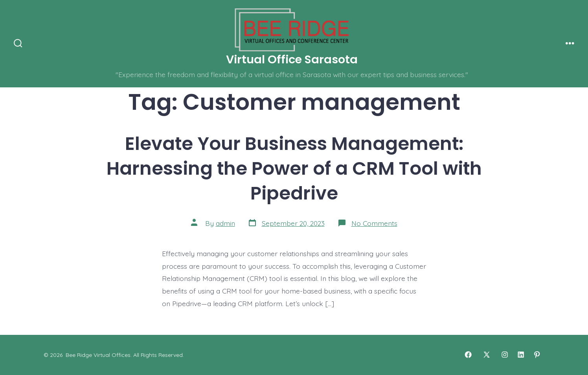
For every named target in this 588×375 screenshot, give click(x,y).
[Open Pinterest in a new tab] (537, 355)
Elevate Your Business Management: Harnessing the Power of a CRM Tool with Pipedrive (294, 168)
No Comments (374, 223)
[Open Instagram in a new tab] (505, 355)
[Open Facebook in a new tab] (468, 355)
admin (225, 223)
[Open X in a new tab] (487, 355)
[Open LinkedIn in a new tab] (521, 355)
